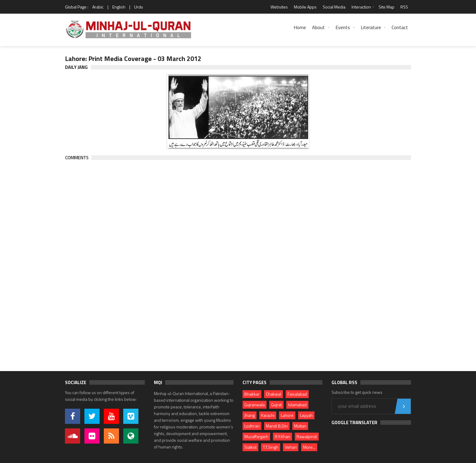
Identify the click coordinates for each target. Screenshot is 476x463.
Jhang (250, 415)
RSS (404, 7)
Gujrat (276, 405)
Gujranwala (255, 405)
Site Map (386, 7)
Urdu (139, 7)
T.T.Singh (271, 447)
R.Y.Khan (282, 436)
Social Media (334, 7)
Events (343, 27)
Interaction (361, 7)
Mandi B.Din (277, 426)
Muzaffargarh (256, 436)
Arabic (98, 7)
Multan (300, 426)
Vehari (291, 447)
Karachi (268, 415)
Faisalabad (297, 394)
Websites (279, 7)
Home (300, 27)
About (318, 27)
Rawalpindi (307, 436)
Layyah (306, 415)
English (119, 7)
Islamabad (297, 405)
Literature (371, 27)
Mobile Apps (305, 7)
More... (309, 447)
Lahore (287, 415)
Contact (400, 27)
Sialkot (250, 447)
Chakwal (274, 394)
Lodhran (252, 426)
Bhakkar (252, 394)
